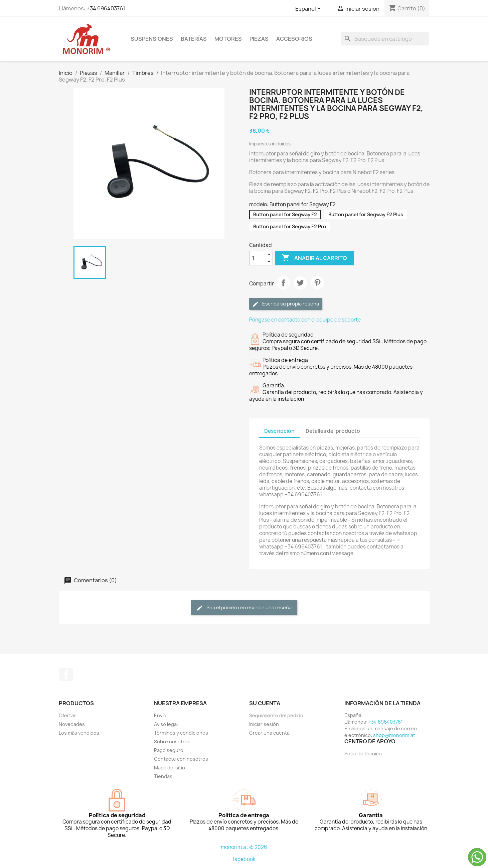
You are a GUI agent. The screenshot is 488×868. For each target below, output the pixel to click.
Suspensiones (152, 39)
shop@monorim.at (394, 735)
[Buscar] (385, 39)
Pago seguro (169, 750)
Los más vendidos (79, 733)
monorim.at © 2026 (244, 847)
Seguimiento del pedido (276, 715)
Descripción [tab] (279, 431)
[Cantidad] (257, 258)
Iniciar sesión (264, 724)
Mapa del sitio (170, 768)
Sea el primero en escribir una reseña (244, 608)
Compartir (283, 283)
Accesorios (294, 39)
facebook (244, 859)
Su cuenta (265, 703)
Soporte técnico (363, 754)
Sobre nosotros (172, 741)
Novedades (72, 724)
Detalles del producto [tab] (333, 431)
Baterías (194, 39)
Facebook (66, 674)
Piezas (259, 39)
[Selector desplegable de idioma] (309, 9)
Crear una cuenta (269, 733)
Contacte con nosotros (181, 759)
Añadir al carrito (314, 258)
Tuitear (300, 283)
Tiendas (163, 776)
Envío (160, 715)
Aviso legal (166, 724)
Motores (228, 39)
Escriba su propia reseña (286, 304)
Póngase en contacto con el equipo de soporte (305, 320)
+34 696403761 (106, 8)
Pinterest (317, 283)
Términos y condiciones (181, 733)
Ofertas (68, 715)
